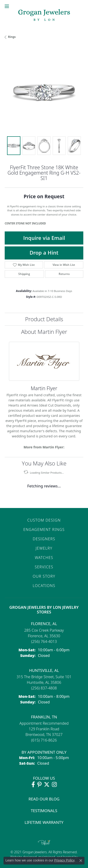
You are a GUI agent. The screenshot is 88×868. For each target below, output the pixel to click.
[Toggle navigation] (7, 6)
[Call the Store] (44, 641)
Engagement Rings (44, 529)
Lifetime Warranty (44, 822)
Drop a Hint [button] (44, 253)
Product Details (44, 319)
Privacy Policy (64, 860)
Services (44, 567)
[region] (44, 92)
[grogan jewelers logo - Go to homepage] (44, 16)
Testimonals (44, 811)
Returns (64, 274)
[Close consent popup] (81, 861)
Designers (44, 539)
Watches (44, 558)
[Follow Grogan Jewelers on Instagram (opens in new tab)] (54, 785)
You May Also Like (44, 463)
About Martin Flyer (44, 332)
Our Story (44, 576)
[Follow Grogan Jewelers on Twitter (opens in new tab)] (47, 785)
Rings (12, 37)
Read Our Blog (44, 799)
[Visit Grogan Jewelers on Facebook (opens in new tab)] (33, 785)
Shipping (24, 274)
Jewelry (44, 548)
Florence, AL (44, 624)
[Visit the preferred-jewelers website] (44, 843)
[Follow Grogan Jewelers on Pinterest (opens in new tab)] (39, 785)
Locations (44, 586)
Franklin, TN (44, 717)
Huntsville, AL (44, 670)
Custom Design (44, 520)
